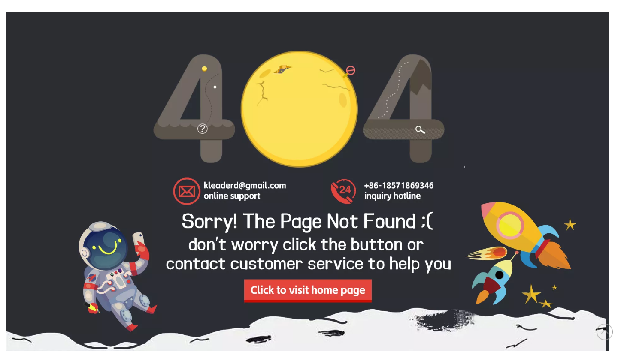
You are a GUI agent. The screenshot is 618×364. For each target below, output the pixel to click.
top (605, 332)
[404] (308, 182)
